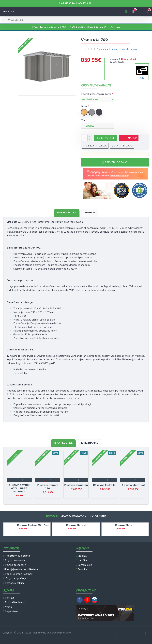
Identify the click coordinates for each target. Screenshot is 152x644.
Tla (83, 120)
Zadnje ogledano (74, 516)
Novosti (52, 516)
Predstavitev (67, 213)
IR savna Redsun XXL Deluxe (33, 525)
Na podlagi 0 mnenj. (107, 49)
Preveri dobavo (116, 162)
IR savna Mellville (104, 485)
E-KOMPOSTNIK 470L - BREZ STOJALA (19, 488)
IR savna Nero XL (76, 525)
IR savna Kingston (76, 485)
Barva (84, 106)
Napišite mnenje (129, 49)
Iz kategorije (63, 443)
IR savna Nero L (125, 525)
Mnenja (90, 213)
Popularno (98, 516)
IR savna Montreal (133, 485)
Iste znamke (90, 443)
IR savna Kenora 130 (48, 487)
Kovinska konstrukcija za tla (96, 94)
